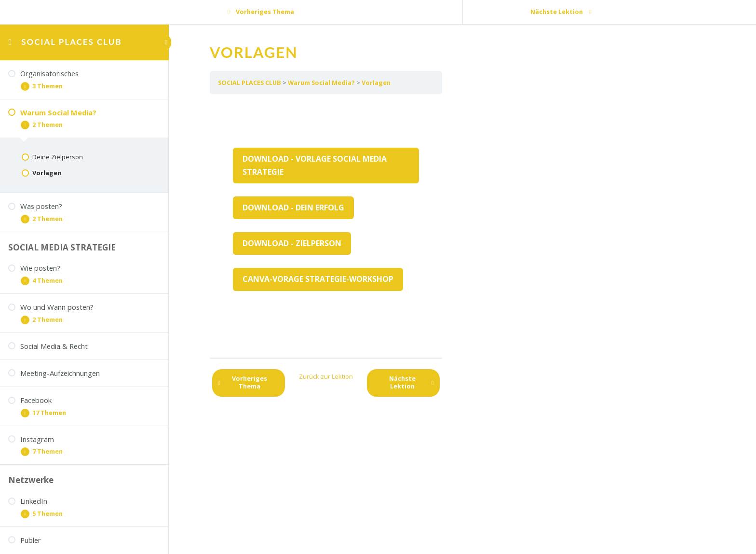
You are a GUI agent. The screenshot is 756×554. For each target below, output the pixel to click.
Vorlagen (376, 83)
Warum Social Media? (321, 83)
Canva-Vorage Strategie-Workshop (318, 279)
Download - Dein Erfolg (293, 208)
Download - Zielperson (292, 243)
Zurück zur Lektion (326, 376)
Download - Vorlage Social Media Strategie (315, 165)
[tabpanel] (326, 226)
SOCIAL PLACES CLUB (71, 42)
